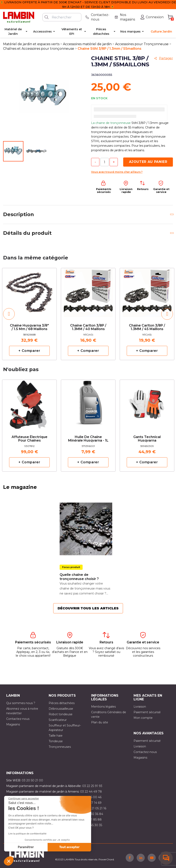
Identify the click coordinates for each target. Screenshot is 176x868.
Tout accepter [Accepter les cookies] (69, 847)
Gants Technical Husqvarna (147, 439)
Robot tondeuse (61, 714)
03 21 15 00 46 (91, 797)
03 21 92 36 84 (93, 814)
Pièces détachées (62, 703)
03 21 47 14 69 (91, 803)
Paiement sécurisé (147, 712)
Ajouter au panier (148, 162)
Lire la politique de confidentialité (27, 834)
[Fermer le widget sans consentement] (24, 799)
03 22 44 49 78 (91, 792)
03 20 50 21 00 (32, 780)
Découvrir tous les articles (88, 608)
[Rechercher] (62, 17)
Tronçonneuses (60, 747)
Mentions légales (103, 707)
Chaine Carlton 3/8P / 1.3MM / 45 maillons (147, 327)
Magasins (13, 724)
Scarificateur (58, 720)
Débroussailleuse (61, 709)
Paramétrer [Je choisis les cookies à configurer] (26, 847)
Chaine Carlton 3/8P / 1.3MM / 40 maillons (88, 327)
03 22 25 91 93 (92, 786)
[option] (29, 314)
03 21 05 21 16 (97, 808)
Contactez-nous (18, 719)
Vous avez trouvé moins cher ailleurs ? (117, 172)
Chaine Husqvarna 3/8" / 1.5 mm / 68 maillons (29, 327)
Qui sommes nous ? (21, 703)
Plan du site (100, 722)
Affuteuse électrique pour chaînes (30, 439)
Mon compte (143, 718)
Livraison (140, 707)
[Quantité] (105, 162)
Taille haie (56, 736)
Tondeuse (56, 741)
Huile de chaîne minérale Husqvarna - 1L (88, 439)
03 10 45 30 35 (92, 825)
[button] (9, 861)
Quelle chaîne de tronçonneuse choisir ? (79, 577)
